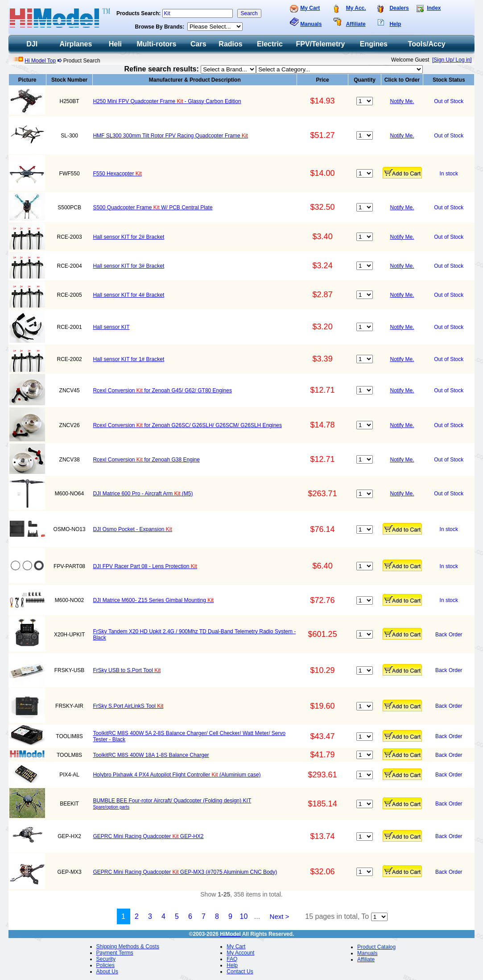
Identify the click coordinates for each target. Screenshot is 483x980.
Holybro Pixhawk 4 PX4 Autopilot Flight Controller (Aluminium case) (177, 775)
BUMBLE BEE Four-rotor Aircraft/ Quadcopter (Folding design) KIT (172, 801)
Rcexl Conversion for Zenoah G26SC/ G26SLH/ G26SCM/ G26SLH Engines (187, 425)
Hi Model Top (40, 61)
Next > (280, 916)
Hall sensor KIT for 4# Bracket (128, 295)
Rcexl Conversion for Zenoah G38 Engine (146, 460)
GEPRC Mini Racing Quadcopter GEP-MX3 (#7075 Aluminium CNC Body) (185, 872)
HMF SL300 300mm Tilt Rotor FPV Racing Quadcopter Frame (170, 136)
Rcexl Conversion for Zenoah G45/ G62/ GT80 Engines (162, 390)
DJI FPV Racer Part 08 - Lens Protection (145, 566)
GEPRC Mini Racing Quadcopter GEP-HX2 (148, 836)
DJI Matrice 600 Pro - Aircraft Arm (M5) (143, 494)
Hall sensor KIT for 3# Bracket (128, 266)
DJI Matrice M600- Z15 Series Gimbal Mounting (153, 600)
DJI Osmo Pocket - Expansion (132, 529)
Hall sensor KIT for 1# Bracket (128, 359)
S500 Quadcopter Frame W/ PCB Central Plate (153, 208)
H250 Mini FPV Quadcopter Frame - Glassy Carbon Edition (167, 101)
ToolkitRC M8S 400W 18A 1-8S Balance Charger (151, 755)
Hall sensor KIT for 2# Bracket (128, 237)
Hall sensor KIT (111, 327)
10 (244, 916)
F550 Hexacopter (117, 174)
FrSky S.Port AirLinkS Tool (128, 706)
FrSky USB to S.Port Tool (127, 670)
